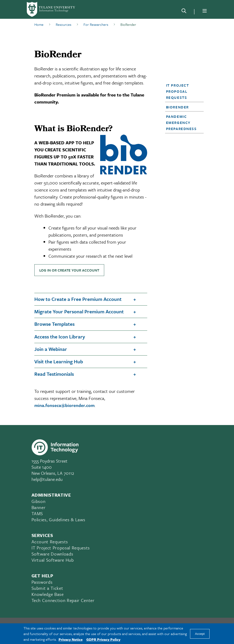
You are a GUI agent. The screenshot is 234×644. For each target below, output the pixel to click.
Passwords (42, 582)
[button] (183, 91)
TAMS (37, 513)
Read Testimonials (54, 374)
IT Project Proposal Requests (178, 91)
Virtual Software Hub (53, 560)
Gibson (39, 501)
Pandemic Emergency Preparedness (181, 123)
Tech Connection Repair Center (63, 600)
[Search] (184, 12)
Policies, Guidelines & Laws (58, 519)
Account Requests (50, 542)
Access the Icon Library (60, 337)
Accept (200, 634)
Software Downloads (52, 554)
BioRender (177, 107)
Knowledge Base (48, 594)
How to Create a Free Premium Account (78, 299)
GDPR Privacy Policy (103, 639)
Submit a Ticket (47, 588)
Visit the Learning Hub (59, 361)
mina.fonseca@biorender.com (64, 405)
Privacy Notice (71, 639)
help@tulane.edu (47, 479)
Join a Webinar (51, 349)
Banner (39, 507)
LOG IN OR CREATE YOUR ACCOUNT (69, 270)
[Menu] (205, 11)
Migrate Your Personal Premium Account (79, 311)
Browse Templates (54, 324)
